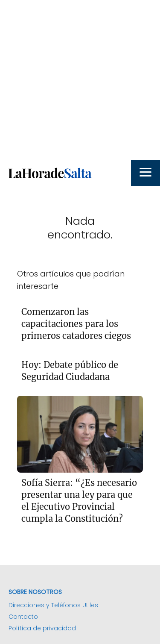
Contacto (23, 617)
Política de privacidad (42, 628)
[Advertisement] (80, 80)
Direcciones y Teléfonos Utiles (53, 605)
